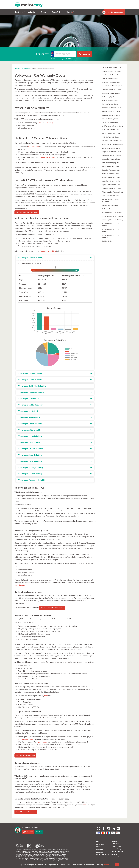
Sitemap (114, 854)
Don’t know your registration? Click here (63, 59)
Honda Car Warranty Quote (111, 111)
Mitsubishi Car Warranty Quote (112, 144)
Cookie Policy (116, 846)
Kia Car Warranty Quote (110, 122)
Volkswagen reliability (48, 251)
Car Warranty (25, 68)
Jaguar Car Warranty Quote (111, 115)
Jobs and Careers (117, 857)
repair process (33, 147)
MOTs (40, 123)
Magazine (100, 849)
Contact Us (100, 844)
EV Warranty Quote (108, 97)
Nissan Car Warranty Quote (111, 148)
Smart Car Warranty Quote (110, 174)
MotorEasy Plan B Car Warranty (112, 216)
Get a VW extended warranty (25, 755)
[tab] (55, 258)
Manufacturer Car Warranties (111, 71)
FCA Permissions (117, 851)
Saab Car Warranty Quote (110, 163)
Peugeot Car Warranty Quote (111, 152)
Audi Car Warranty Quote (110, 78)
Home (17, 68)
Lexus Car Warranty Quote (110, 130)
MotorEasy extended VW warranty (52, 608)
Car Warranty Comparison (110, 205)
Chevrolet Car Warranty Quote (112, 86)
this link (107, 865)
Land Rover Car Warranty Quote (112, 126)
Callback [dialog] (39, 832)
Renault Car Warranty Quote (111, 159)
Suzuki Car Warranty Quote (111, 181)
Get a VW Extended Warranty (26, 812)
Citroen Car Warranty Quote (111, 93)
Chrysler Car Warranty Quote (111, 89)
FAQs (98, 847)
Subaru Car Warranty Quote (111, 177)
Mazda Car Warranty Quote (111, 133)
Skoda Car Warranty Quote (111, 170)
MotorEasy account (48, 157)
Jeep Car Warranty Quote (110, 119)
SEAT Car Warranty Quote (110, 166)
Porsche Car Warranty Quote (111, 155)
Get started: (43, 54)
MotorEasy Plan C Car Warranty (112, 220)
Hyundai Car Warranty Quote (111, 108)
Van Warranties (107, 209)
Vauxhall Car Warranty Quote (111, 188)
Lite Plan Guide (107, 241)
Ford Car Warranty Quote (110, 100)
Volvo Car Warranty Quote (110, 195)
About (98, 841)
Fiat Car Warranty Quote (110, 104)
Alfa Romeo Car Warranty (110, 75)
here (46, 696)
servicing (49, 123)
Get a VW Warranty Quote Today (27, 212)
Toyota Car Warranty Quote (111, 185)
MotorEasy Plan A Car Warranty (112, 212)
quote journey (20, 585)
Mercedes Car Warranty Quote (112, 141)
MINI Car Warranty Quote (110, 137)
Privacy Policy (116, 849)
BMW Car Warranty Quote (111, 82)
